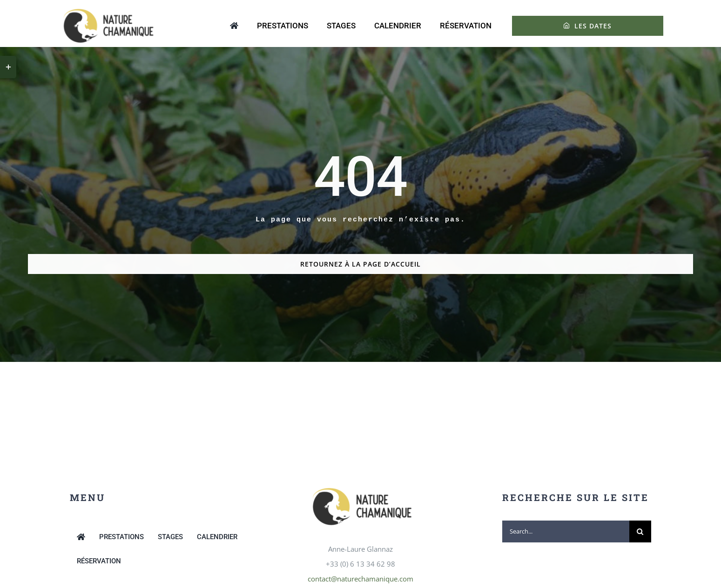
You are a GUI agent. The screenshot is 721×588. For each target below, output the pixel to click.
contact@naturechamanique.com (360, 579)
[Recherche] (640, 531)
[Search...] (566, 531)
